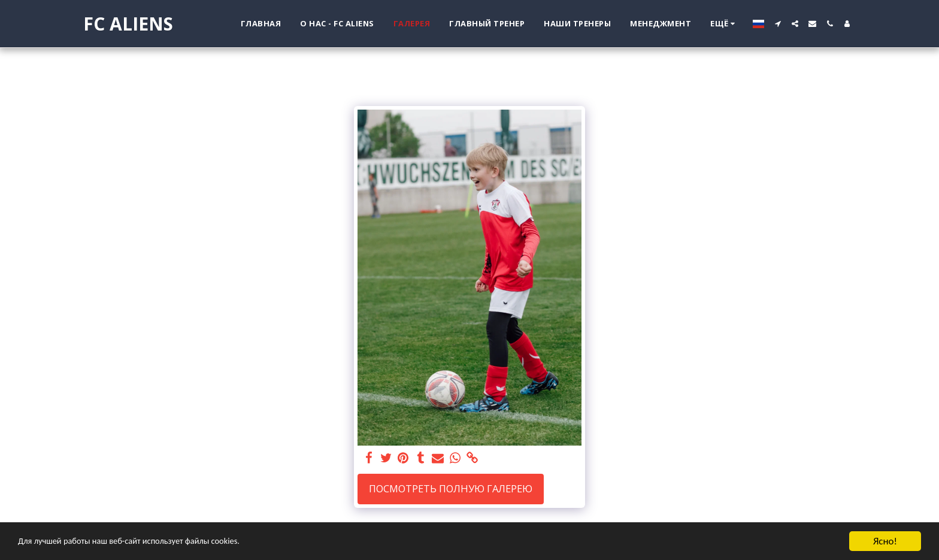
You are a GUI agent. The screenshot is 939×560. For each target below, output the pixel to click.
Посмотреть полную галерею (451, 488)
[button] (778, 24)
